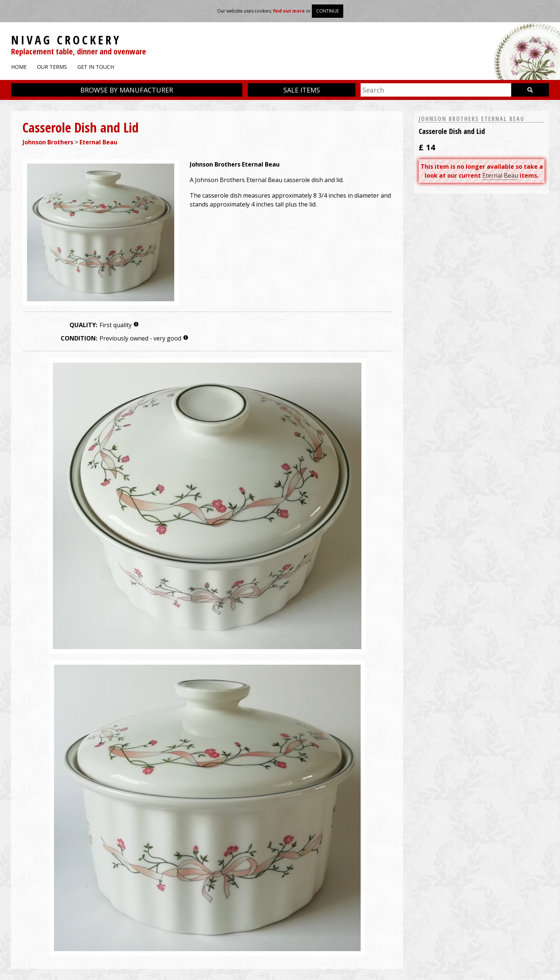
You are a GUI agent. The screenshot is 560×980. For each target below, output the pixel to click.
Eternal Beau (98, 142)
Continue (328, 11)
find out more (289, 11)
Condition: (79, 338)
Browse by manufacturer (127, 90)
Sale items (302, 90)
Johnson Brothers (48, 142)
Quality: (83, 325)
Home (19, 67)
